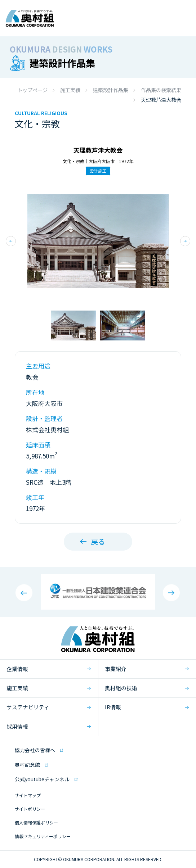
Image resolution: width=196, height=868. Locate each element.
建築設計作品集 (111, 90)
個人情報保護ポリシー (36, 822)
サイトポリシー (30, 809)
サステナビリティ (28, 707)
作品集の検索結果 (161, 90)
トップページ (32, 90)
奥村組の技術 (121, 688)
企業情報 (17, 669)
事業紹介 (116, 669)
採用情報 (17, 726)
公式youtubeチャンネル (42, 779)
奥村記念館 (27, 765)
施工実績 (70, 90)
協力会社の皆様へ (35, 750)
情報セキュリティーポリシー (43, 836)
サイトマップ (28, 795)
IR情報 (113, 707)
